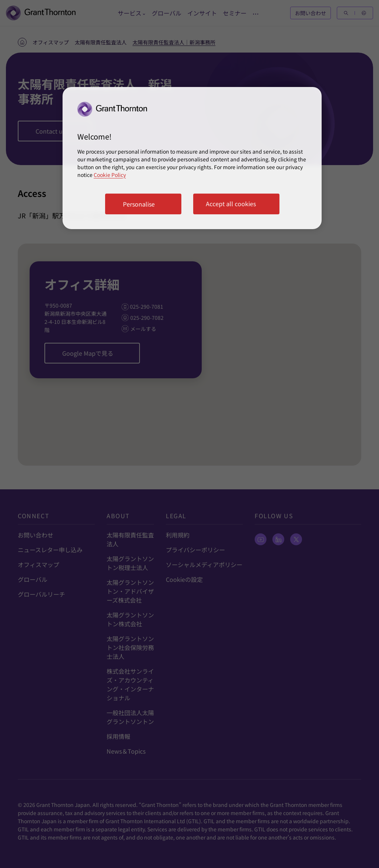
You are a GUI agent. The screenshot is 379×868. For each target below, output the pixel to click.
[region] (192, 158)
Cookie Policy (110, 175)
